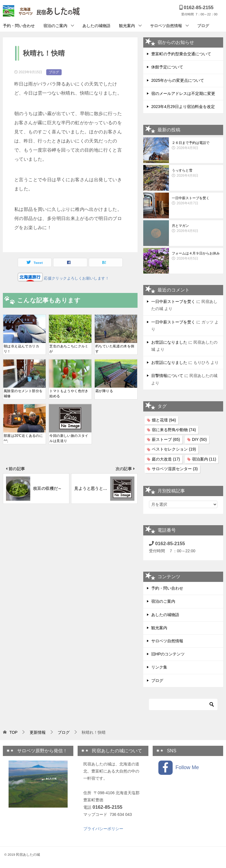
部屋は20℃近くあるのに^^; (23, 438)
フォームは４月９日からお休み (196, 256)
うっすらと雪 (196, 173)
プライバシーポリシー (103, 829)
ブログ (203, 26)
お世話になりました (169, 342)
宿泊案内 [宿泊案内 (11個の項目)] (204, 459)
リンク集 (159, 667)
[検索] (183, 704)
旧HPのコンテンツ (168, 654)
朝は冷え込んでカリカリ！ (21, 349)
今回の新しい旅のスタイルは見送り (69, 438)
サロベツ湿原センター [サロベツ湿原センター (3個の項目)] (175, 469)
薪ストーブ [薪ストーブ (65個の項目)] (166, 439)
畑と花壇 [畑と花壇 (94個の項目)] (164, 420)
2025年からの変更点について (178, 80)
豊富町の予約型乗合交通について (181, 54)
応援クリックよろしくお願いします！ (76, 278)
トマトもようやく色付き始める (69, 394)
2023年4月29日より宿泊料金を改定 (183, 107)
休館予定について (167, 67)
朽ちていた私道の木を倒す (115, 349)
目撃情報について (167, 376)
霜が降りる (104, 391)
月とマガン (196, 229)
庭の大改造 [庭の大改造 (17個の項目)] (166, 459)
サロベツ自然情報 (166, 26)
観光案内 (127, 26)
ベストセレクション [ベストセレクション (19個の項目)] (174, 449)
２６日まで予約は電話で (196, 146)
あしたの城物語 (96, 26)
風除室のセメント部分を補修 (23, 394)
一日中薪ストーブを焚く (196, 201)
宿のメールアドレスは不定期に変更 (183, 93)
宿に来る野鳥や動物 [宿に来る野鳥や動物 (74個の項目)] (174, 430)
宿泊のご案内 (55, 26)
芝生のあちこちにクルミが (69, 349)
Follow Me (179, 768)
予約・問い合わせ (19, 26)
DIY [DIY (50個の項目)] (199, 439)
